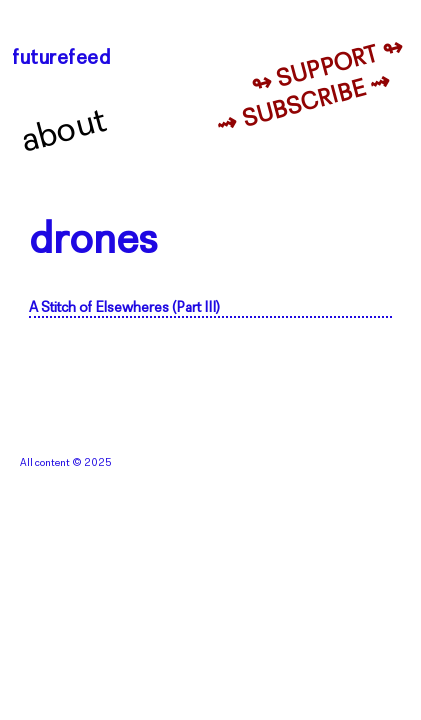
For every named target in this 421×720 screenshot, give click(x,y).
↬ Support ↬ (328, 68)
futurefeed (61, 58)
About (65, 132)
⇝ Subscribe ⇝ (303, 105)
